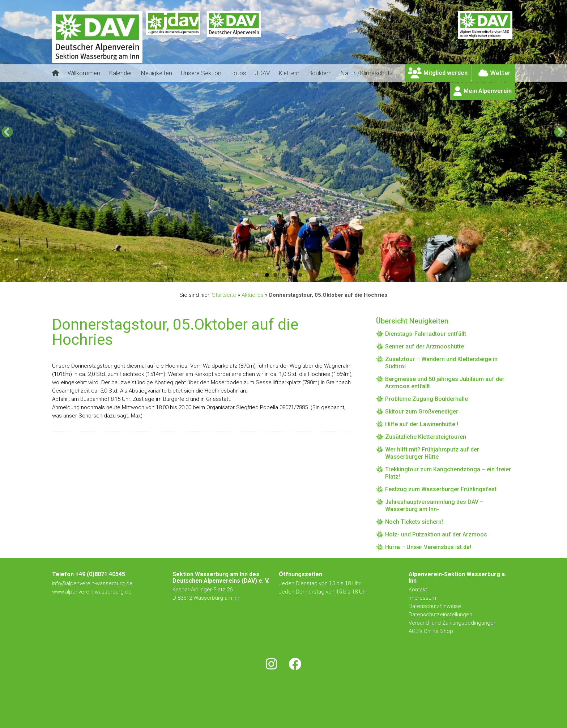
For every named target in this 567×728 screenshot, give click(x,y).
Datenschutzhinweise (435, 606)
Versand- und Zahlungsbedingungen (453, 623)
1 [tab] (267, 275)
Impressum (422, 598)
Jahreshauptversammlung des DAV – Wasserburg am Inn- (434, 506)
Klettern (289, 73)
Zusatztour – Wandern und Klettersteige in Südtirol (441, 363)
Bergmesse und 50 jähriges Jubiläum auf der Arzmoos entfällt (445, 383)
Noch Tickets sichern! (414, 522)
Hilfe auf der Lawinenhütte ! (422, 424)
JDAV (262, 73)
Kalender (120, 73)
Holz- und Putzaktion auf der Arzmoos (436, 534)
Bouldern (320, 73)
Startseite (224, 295)
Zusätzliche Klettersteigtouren (426, 437)
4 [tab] (292, 275)
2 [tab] (275, 275)
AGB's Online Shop (431, 631)
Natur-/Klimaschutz (366, 73)
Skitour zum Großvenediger (422, 412)
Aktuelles (253, 295)
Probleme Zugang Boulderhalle (427, 399)
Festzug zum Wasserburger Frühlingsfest (441, 489)
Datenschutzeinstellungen (440, 614)
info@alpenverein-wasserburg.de (92, 583)
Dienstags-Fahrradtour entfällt (426, 334)
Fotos (238, 73)
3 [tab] (284, 275)
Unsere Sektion (201, 73)
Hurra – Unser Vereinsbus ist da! (428, 547)
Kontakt (419, 590)
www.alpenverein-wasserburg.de (92, 592)
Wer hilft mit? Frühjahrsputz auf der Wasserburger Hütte (432, 453)
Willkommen (84, 73)
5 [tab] (300, 275)
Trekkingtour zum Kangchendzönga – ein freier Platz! (448, 473)
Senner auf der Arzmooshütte (425, 346)
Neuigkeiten (156, 73)
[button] (7, 132)
